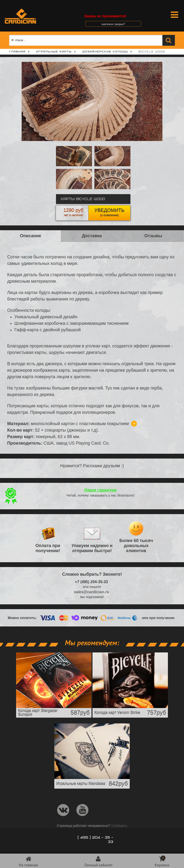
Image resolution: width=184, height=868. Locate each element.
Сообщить (119, 826)
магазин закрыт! (113, 24)
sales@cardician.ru (91, 592)
